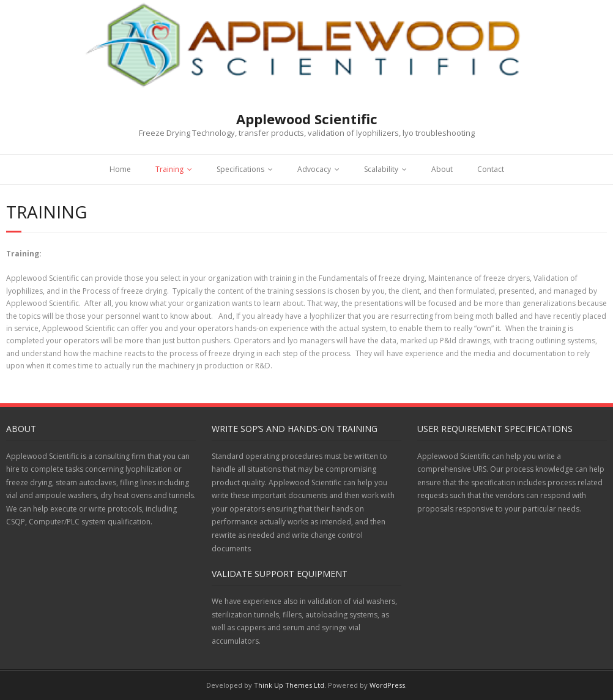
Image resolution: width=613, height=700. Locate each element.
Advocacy (314, 169)
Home (120, 169)
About (442, 169)
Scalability (381, 169)
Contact (491, 169)
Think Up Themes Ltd (289, 685)
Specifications (240, 169)
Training (169, 169)
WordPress (387, 685)
